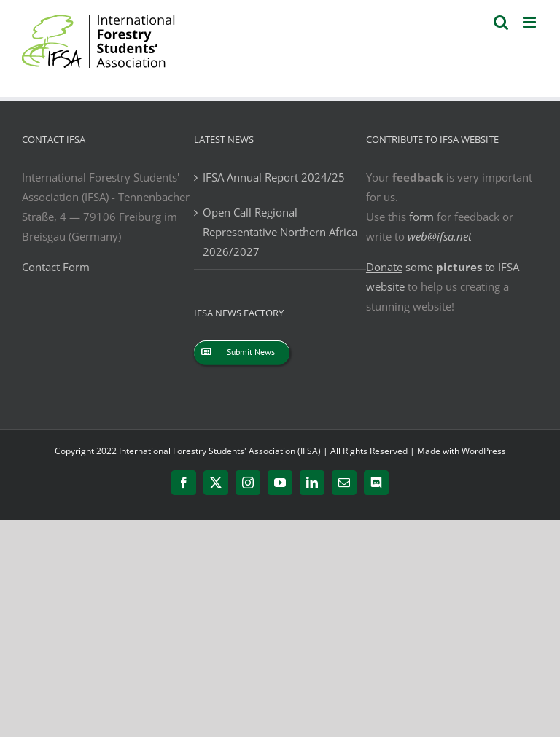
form (421, 217)
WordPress (484, 451)
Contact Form (56, 267)
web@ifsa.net (440, 236)
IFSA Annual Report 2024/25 (274, 177)
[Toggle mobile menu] (530, 22)
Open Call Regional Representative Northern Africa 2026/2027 (280, 232)
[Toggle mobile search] (501, 22)
